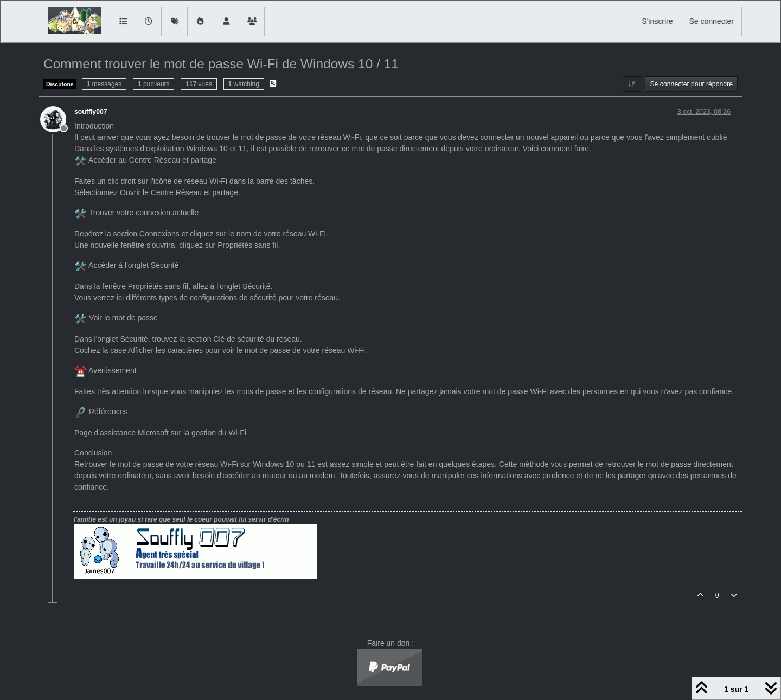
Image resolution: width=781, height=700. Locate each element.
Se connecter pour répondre (691, 84)
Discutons (60, 84)
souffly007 (91, 112)
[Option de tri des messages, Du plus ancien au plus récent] (632, 84)
